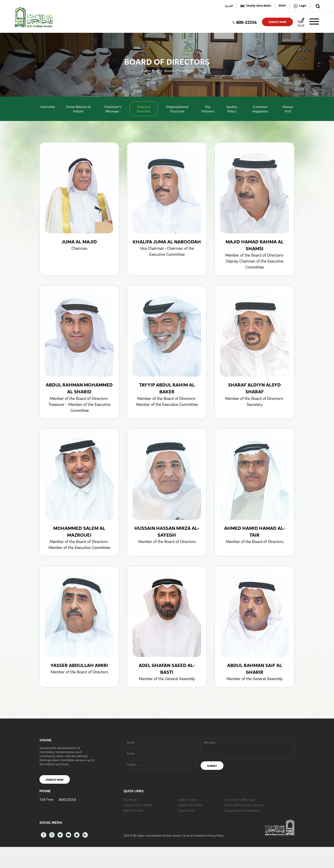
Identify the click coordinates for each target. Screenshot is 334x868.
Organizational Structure (177, 109)
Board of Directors (144, 109)
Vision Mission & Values (78, 109)
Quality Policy (232, 109)
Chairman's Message (112, 109)
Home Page (151, 71)
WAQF (282, 6)
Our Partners (208, 109)
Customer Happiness (260, 109)
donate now (277, 22)
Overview (48, 107)
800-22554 (245, 22)
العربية (229, 6)
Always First (288, 109)
